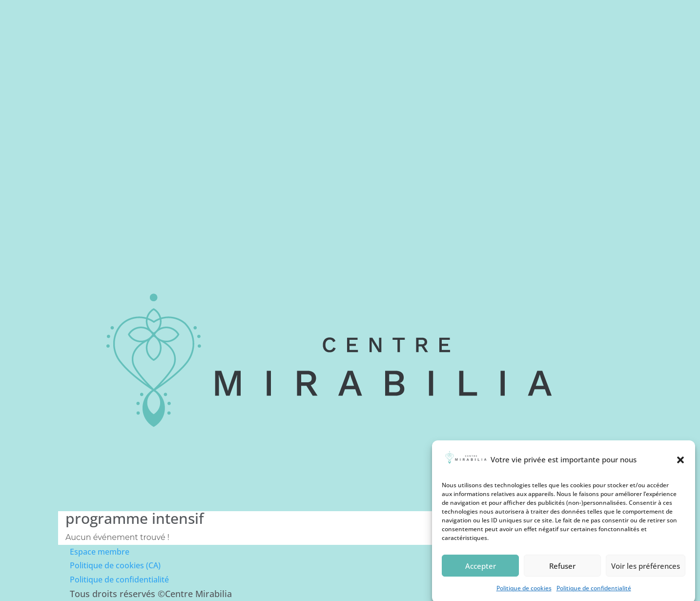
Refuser (562, 571)
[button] (680, 465)
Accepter (481, 571)
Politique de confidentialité (119, 580)
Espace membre (100, 552)
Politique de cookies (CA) (115, 565)
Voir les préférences (646, 571)
